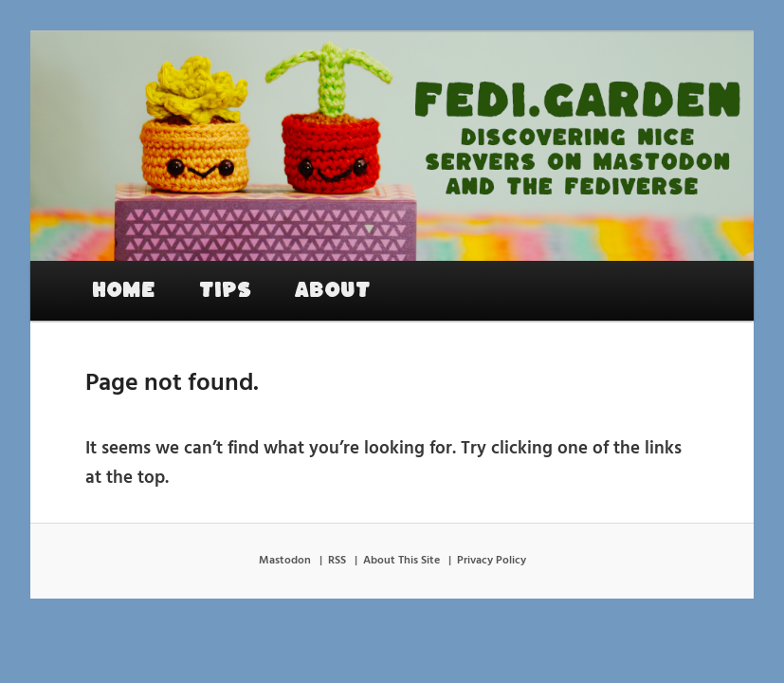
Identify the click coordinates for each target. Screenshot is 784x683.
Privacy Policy (492, 561)
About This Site (401, 561)
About (333, 290)
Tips (225, 290)
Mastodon (285, 561)
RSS (337, 561)
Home (124, 290)
